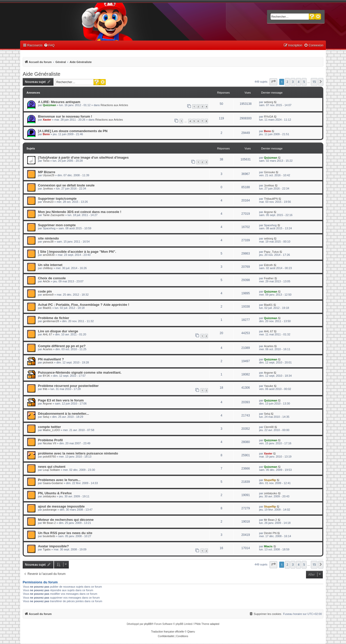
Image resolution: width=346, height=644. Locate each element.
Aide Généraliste (42, 74)
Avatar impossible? (53, 546)
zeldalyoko (49, 496)
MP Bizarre (47, 172)
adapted (215, 624)
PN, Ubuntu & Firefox (55, 493)
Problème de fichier (54, 318)
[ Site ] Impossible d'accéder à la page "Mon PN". (77, 252)
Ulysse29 (49, 175)
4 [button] (298, 82)
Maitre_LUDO (51, 430)
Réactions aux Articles (114, 105)
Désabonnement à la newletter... (63, 414)
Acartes (48, 349)
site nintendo (48, 238)
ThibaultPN (271, 199)
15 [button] (314, 82)
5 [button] (304, 82)
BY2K (46, 376)
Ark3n (46, 281)
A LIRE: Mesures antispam (59, 102)
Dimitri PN (270, 533)
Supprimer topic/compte (57, 199)
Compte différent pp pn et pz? (62, 346)
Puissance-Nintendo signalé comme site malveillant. (80, 372)
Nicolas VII (50, 443)
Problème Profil (50, 440)
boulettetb (49, 536)
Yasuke (269, 386)
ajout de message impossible (61, 506)
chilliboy (48, 268)
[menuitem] (49, 46)
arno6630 (49, 255)
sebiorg (269, 102)
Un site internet (50, 265)
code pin (45, 291)
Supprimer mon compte (57, 225)
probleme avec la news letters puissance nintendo (78, 453)
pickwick (48, 362)
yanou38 (48, 242)
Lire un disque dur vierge (58, 331)
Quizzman (49, 105)
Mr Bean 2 (49, 523)
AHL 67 (47, 334)
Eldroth (268, 265)
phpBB (148, 624)
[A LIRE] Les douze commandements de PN (73, 131)
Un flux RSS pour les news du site (65, 533)
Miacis (268, 546)
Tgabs (47, 549)
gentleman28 (51, 321)
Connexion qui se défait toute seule (66, 185)
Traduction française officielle (168, 632)
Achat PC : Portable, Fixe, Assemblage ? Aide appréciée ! (84, 305)
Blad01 (47, 308)
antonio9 (48, 295)
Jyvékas (48, 188)
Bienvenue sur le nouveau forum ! (65, 116)
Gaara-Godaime (53, 483)
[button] (273, 82)
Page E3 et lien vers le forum (61, 400)
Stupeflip (270, 480)
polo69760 (49, 457)
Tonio (46, 161)
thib (45, 389)
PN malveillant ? (51, 359)
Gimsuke (269, 172)
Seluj (46, 417)
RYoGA (269, 117)
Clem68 (269, 427)
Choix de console (52, 278)
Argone (268, 212)
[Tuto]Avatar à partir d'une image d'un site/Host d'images (83, 157)
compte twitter (49, 427)
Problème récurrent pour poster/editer (68, 386)
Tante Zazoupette (54, 215)
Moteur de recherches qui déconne (66, 520)
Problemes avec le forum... (59, 480)
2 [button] (287, 82)
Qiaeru (191, 632)
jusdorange (50, 510)
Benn (46, 134)
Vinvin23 (48, 202)
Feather (269, 278)
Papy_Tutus (271, 252)
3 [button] (293, 82)
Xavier (47, 120)
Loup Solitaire (51, 470)
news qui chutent (52, 467)
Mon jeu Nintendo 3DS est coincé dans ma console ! (80, 212)
